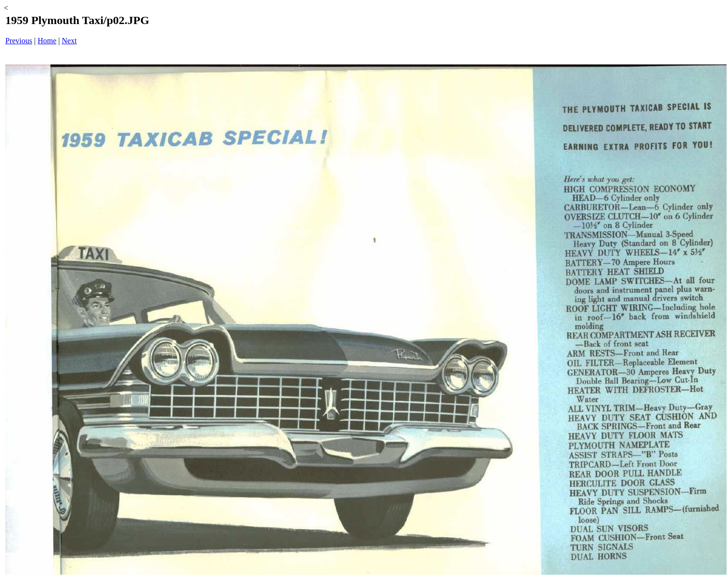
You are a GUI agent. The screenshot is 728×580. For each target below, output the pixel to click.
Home (47, 41)
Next (69, 41)
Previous (19, 41)
